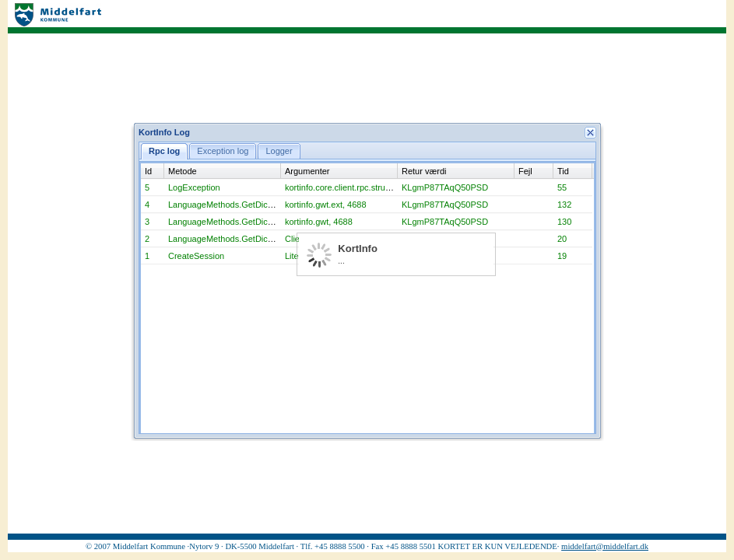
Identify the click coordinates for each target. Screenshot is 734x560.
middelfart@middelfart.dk (605, 546)
